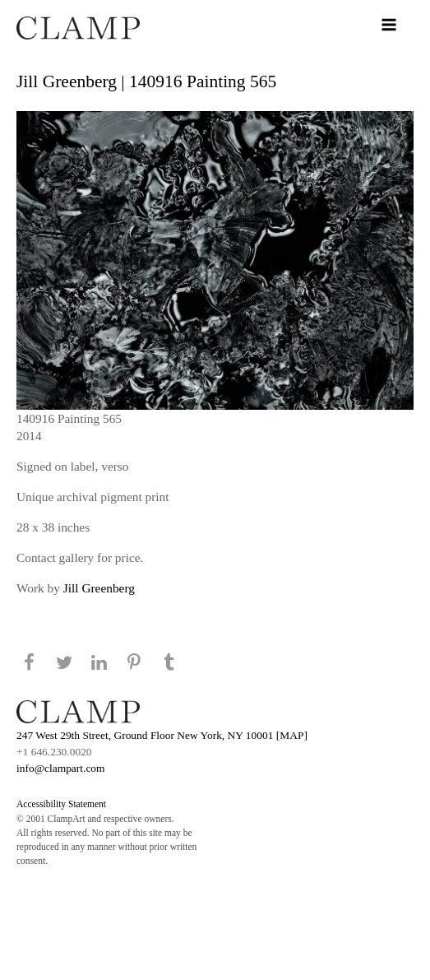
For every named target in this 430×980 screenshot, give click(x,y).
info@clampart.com (61, 768)
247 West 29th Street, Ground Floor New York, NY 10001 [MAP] (162, 735)
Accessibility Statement (61, 804)
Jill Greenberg (99, 588)
